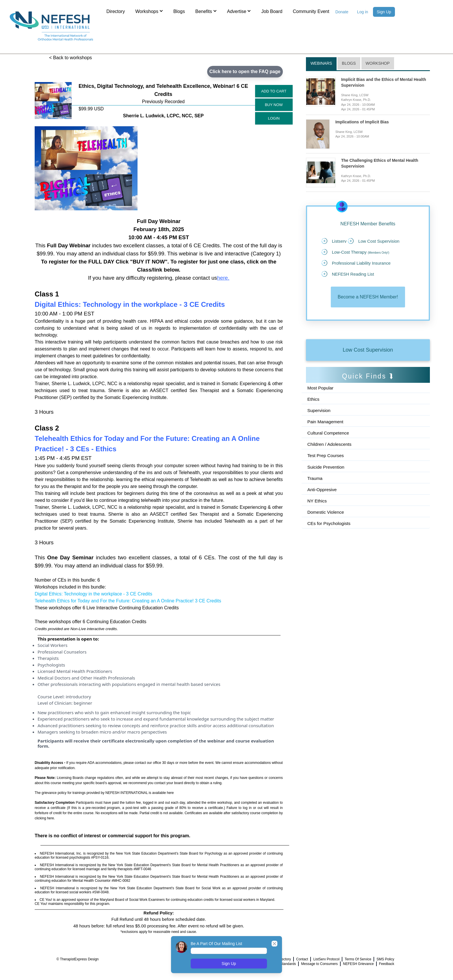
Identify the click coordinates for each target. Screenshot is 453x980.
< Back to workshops (70, 58)
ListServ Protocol (326, 959)
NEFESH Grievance (358, 964)
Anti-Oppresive (323, 506)
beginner (83, 703)
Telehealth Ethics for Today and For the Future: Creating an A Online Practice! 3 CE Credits (128, 601)
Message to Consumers (319, 964)
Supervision (320, 425)
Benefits (206, 11)
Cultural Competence (329, 448)
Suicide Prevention (327, 483)
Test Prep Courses (326, 471)
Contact (302, 959)
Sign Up (384, 12)
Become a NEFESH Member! (368, 311)
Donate (342, 12)
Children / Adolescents (330, 460)
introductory (78, 697)
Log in (363, 12)
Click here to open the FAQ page (245, 72)
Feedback (387, 964)
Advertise (239, 11)
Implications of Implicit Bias (362, 122)
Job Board (272, 11)
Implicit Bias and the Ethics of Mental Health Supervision (384, 82)
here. (51, 818)
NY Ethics (318, 517)
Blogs (179, 11)
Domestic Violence (326, 529)
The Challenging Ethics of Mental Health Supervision (380, 163)
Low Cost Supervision (368, 364)
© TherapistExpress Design (77, 959)
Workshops (149, 11)
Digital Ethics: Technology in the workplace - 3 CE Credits (93, 594)
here (222, 278)
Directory (116, 11)
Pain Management (326, 436)
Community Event (311, 11)
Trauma (315, 494)
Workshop (378, 63)
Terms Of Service (358, 959)
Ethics (314, 413)
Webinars (321, 63)
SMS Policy (385, 959)
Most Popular (321, 402)
